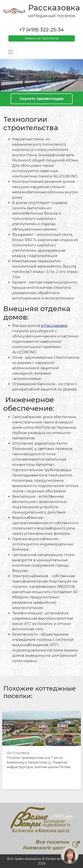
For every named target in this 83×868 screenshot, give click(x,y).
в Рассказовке (54, 326)
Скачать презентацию (41, 99)
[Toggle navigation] (11, 52)
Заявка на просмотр (41, 38)
